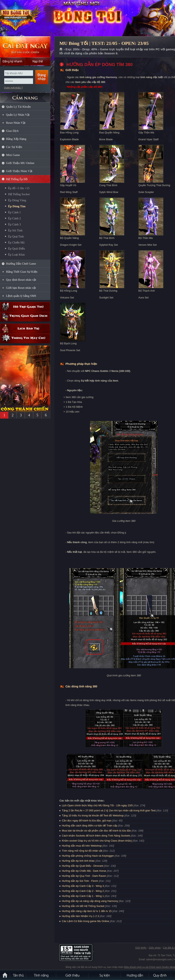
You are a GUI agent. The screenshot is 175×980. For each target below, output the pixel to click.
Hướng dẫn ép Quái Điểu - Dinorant (83, 866)
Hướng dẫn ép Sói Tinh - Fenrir (80, 881)
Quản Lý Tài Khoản (18, 107)
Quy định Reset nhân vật (21, 280)
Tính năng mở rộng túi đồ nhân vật (82, 851)
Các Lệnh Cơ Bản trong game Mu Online (85, 921)
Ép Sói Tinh (15, 230)
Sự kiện (105, 975)
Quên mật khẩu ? (13, 88)
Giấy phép (155, 948)
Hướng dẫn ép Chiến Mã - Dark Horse (84, 871)
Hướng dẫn (135, 975)
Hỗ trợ (25, 307)
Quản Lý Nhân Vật (18, 115)
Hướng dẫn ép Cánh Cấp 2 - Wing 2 (83, 891)
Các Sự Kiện (14, 147)
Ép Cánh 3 (14, 224)
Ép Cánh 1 (14, 212)
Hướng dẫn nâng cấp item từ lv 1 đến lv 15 (87, 911)
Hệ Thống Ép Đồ (17, 179)
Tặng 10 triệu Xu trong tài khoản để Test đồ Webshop (93, 815)
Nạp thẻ (38, 61)
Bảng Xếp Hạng (16, 139)
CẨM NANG (25, 96)
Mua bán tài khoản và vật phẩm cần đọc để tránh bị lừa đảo (96, 831)
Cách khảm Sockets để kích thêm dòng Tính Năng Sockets (96, 836)
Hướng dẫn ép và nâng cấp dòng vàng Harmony (90, 901)
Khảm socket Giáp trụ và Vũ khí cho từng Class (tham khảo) (97, 841)
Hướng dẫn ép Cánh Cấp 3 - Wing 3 (83, 886)
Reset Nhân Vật (16, 123)
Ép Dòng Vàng (17, 200)
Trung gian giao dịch (25, 317)
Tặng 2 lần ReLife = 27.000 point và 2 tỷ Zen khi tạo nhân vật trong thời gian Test (109, 810)
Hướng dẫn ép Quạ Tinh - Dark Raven (84, 876)
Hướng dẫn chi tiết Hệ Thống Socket (83, 906)
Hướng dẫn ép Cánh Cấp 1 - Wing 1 (83, 896)
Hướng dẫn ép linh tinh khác (78, 861)
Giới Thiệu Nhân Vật (19, 171)
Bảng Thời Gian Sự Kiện (22, 272)
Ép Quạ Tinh (16, 236)
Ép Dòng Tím (17, 206)
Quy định (160, 975)
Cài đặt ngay (25, 47)
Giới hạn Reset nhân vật (21, 288)
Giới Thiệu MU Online (20, 163)
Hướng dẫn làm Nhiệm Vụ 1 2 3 (80, 916)
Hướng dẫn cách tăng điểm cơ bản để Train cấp (90, 826)
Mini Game (13, 155)
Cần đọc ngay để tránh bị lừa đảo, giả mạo (87, 821)
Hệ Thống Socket (19, 194)
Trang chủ (61, 49)
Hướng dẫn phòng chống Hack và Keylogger (88, 856)
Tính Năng (41, 975)
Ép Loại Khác (17, 255)
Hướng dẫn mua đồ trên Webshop (82, 846)
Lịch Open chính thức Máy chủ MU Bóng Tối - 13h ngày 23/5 (97, 805)
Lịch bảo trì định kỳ (25, 329)
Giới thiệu (141, 948)
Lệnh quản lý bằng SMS (21, 296)
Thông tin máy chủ (25, 338)
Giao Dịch (12, 131)
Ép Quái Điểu (17, 249)
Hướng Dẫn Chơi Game (21, 264)
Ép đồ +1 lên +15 (19, 188)
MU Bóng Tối (29, 18)
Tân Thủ (18, 975)
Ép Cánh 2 (14, 218)
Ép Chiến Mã (16, 242)
